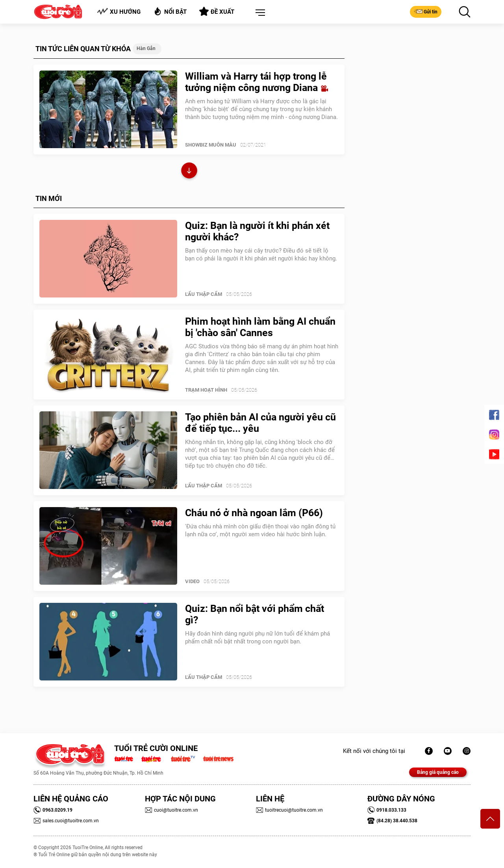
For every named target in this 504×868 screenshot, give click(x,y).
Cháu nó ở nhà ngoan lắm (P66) (254, 513)
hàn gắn (146, 48)
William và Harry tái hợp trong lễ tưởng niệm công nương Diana (257, 82)
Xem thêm (189, 172)
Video (192, 581)
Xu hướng (119, 12)
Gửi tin (426, 11)
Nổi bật (170, 11)
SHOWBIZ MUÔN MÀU (211, 145)
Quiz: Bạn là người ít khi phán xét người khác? (257, 231)
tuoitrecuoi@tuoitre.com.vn (289, 810)
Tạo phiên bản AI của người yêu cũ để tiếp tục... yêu (260, 423)
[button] (259, 13)
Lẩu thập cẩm (204, 294)
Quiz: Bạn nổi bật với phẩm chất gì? (255, 614)
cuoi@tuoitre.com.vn (171, 810)
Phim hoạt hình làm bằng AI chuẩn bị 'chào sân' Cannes (260, 327)
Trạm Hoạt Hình (206, 390)
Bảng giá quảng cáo (438, 772)
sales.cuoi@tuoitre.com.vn (66, 821)
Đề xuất (217, 11)
